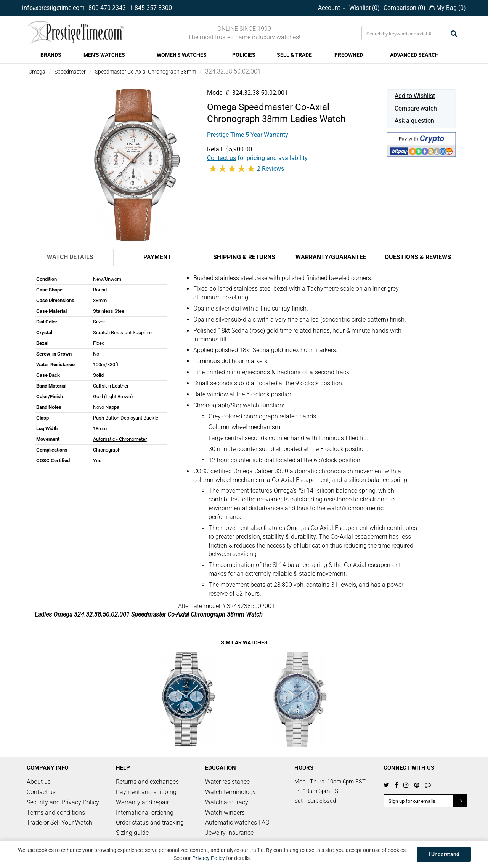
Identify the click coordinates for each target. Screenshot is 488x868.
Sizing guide (132, 833)
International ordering (145, 813)
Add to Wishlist (415, 96)
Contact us (41, 792)
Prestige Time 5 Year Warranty (248, 135)
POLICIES (244, 55)
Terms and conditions (56, 813)
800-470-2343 (107, 8)
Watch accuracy (227, 802)
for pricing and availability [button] (257, 158)
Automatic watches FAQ (237, 822)
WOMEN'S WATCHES (182, 55)
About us (39, 782)
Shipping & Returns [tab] (244, 257)
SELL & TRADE (294, 55)
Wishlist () (364, 8)
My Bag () (448, 8)
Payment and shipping (146, 792)
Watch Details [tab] (70, 257)
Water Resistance (55, 364)
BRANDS (51, 55)
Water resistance (227, 782)
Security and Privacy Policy (63, 802)
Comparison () (405, 8)
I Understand (444, 854)
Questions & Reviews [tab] (418, 257)
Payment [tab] (157, 257)
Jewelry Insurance (229, 833)
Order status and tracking (150, 822)
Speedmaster (70, 72)
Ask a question (414, 121)
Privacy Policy (209, 858)
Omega (37, 72)
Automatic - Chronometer (120, 439)
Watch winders (225, 813)
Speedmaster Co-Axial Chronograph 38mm (145, 72)
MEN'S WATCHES (104, 55)
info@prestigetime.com (53, 8)
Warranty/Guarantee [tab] (331, 257)
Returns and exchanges (147, 782)
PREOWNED (349, 55)
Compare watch (416, 108)
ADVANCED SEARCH (414, 55)
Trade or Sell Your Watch (59, 822)
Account (332, 8)
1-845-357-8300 (151, 8)
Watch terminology (230, 792)
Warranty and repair (142, 802)
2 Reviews (270, 169)
